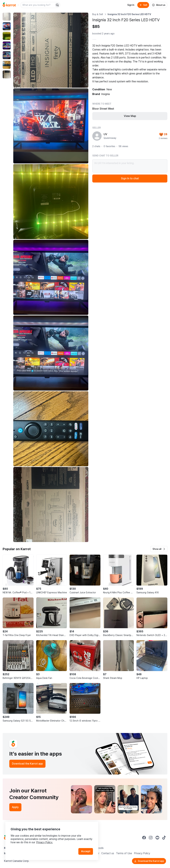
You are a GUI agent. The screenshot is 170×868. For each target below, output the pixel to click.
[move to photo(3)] (7, 36)
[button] (159, 549)
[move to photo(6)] (7, 65)
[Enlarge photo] (51, 50)
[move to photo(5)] (7, 55)
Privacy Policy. (44, 842)
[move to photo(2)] (7, 26)
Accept (86, 851)
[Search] (57, 5)
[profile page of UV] (97, 136)
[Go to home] (9, 5)
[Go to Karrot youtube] (157, 838)
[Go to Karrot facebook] (144, 838)
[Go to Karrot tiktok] (164, 838)
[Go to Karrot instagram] (151, 838)
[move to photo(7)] (7, 74)
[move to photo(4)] (7, 46)
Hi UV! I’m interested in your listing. (130, 166)
